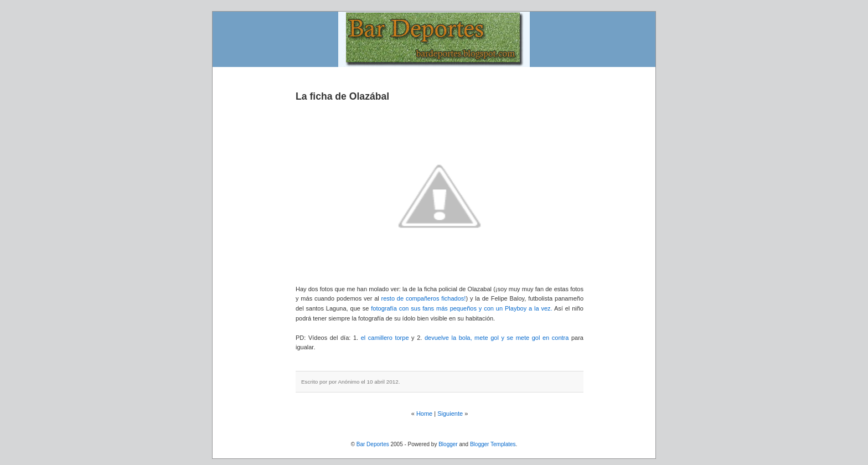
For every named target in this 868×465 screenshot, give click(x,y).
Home (424, 414)
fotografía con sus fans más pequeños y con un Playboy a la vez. (463, 308)
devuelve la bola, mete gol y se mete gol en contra (498, 338)
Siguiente (450, 414)
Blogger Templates (493, 444)
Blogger (448, 444)
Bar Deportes (373, 444)
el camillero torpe (385, 338)
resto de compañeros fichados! (423, 298)
